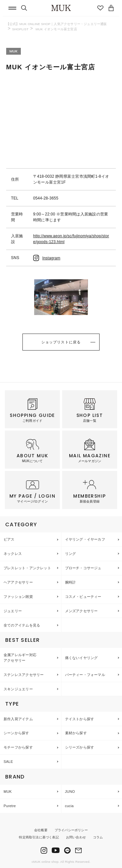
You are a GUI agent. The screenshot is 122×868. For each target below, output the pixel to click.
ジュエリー (13, 611)
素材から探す (76, 733)
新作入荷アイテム (18, 719)
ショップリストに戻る (61, 342)
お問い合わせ (76, 837)
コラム (98, 837)
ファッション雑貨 (18, 597)
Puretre (10, 806)
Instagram (47, 258)
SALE (8, 762)
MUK (8, 792)
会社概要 (41, 830)
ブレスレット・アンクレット (27, 568)
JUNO (70, 792)
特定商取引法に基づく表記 (39, 837)
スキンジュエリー (18, 689)
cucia (69, 806)
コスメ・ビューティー (83, 597)
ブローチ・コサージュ (83, 568)
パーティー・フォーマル (85, 675)
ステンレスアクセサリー (24, 675)
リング (71, 554)
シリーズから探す (80, 747)
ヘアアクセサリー (18, 582)
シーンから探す (16, 733)
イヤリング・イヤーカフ (85, 539)
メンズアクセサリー (81, 611)
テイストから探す (80, 719)
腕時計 (71, 582)
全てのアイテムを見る (22, 625)
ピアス (9, 539)
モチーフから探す (18, 747)
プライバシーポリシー (71, 830)
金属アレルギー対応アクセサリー (20, 658)
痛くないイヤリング (81, 658)
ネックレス (13, 554)
